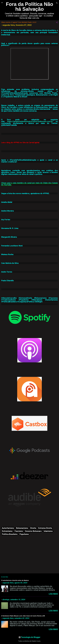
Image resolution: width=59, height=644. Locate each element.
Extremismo (7, 531)
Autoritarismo (8, 528)
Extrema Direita (45, 528)
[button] (57, 23)
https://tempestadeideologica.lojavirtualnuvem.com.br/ (30, 121)
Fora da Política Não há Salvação (29, 7)
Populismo (24, 534)
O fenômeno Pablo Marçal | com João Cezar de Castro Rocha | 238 (23, 616)
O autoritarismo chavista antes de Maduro (15, 580)
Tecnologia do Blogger (29, 637)
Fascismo (19, 531)
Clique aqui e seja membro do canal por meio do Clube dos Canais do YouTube (29, 184)
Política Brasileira (10, 534)
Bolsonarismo (22, 528)
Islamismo (48, 531)
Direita (33, 528)
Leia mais (53, 594)
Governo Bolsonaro (33, 531)
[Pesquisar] (57, 3)
